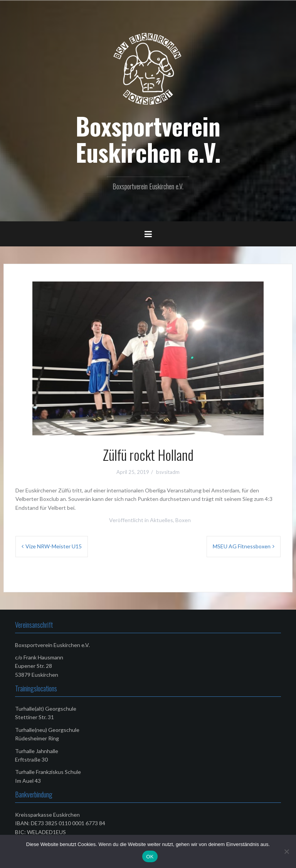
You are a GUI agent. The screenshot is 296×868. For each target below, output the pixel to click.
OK (150, 857)
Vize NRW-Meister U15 (54, 546)
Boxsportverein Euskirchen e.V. (148, 139)
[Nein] (286, 851)
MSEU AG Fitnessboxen (242, 546)
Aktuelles (161, 520)
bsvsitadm (168, 472)
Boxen (183, 520)
